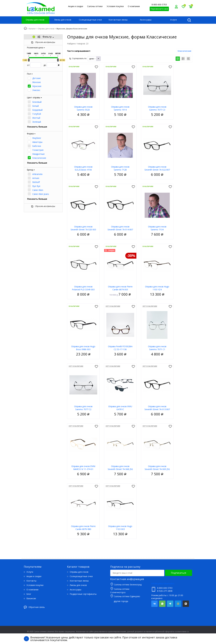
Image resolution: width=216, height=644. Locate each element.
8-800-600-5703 (159, 4)
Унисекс (36, 90)
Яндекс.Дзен (186, 604)
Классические (39, 158)
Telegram (170, 604)
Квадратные (38, 154)
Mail (178, 604)
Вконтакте (154, 604)
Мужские (37, 86)
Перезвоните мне (159, 9)
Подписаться (178, 573)
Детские (36, 78)
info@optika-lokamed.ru (163, 584)
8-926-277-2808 (165, 591)
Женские (37, 82)
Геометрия (38, 150)
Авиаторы (37, 142)
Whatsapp (162, 604)
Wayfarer (37, 138)
